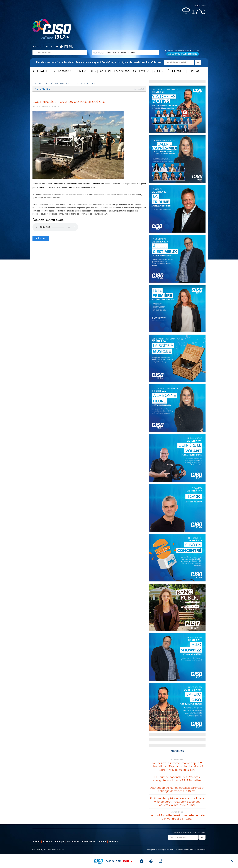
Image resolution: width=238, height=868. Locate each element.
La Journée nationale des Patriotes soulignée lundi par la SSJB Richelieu (177, 779)
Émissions (122, 71)
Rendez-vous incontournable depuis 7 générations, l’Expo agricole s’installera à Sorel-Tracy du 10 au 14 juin (177, 766)
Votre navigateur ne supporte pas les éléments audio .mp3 (55, 227)
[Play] (142, 861)
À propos (48, 841)
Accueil (37, 46)
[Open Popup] (161, 861)
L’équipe (59, 841)
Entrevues (87, 71)
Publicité (161, 71)
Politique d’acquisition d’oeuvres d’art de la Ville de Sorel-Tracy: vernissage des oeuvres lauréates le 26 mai (177, 802)
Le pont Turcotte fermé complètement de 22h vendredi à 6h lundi (177, 817)
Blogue (178, 71)
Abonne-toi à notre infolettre (190, 833)
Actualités (42, 71)
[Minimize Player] (233, 861)
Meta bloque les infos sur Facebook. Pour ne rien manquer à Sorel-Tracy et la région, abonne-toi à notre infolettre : (119, 62)
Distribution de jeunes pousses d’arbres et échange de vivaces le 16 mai (177, 789)
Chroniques (64, 71)
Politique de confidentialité (81, 841)
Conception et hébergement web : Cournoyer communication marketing (176, 850)
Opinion (105, 71)
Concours (142, 71)
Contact (50, 46)
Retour (41, 238)
